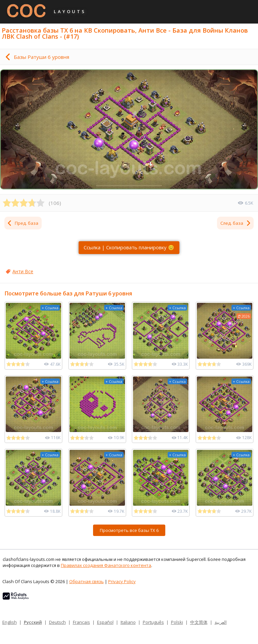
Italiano (128, 622)
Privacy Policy (122, 581)
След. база (236, 223)
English (10, 622)
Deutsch (57, 622)
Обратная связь (87, 581)
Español (105, 622)
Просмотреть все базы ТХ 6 (129, 530)
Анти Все (23, 271)
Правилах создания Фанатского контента (106, 565)
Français (81, 622)
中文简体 (199, 622)
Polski (177, 622)
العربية (221, 622)
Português (153, 622)
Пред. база (23, 223)
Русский (33, 622)
